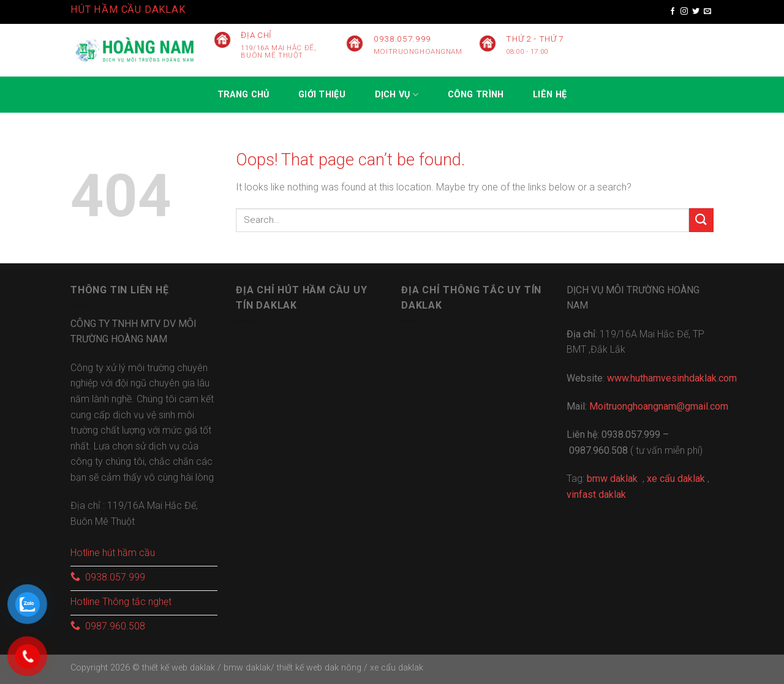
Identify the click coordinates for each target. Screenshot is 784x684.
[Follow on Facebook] (673, 12)
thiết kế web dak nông (320, 668)
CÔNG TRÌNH (476, 95)
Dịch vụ (397, 95)
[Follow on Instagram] (684, 12)
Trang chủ (243, 95)
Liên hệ (550, 95)
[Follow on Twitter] (696, 12)
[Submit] (701, 220)
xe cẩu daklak (397, 668)
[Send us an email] (707, 12)
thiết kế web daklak (179, 668)
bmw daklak (247, 668)
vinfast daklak (596, 494)
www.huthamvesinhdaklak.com (672, 378)
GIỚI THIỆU (322, 95)
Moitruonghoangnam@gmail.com (659, 406)
